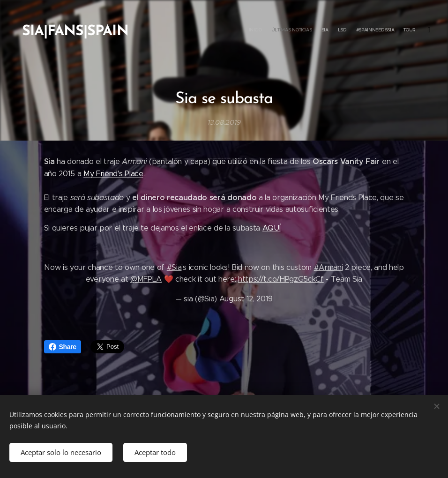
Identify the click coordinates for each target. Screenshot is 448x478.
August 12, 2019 (246, 298)
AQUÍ (272, 228)
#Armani (329, 267)
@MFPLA (146, 279)
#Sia (174, 267)
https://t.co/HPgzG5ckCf (281, 279)
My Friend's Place (113, 173)
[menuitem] (367, 30)
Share (63, 347)
